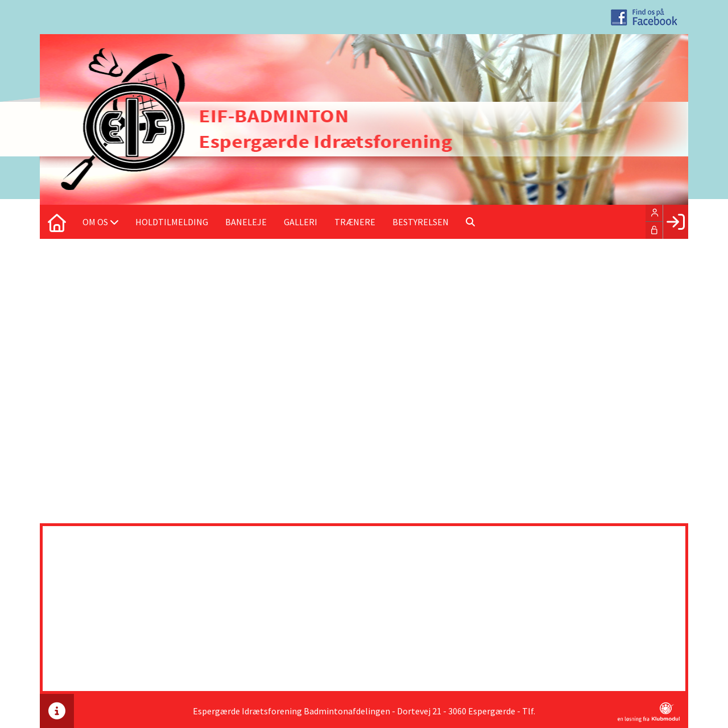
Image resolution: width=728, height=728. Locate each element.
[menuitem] (57, 222)
